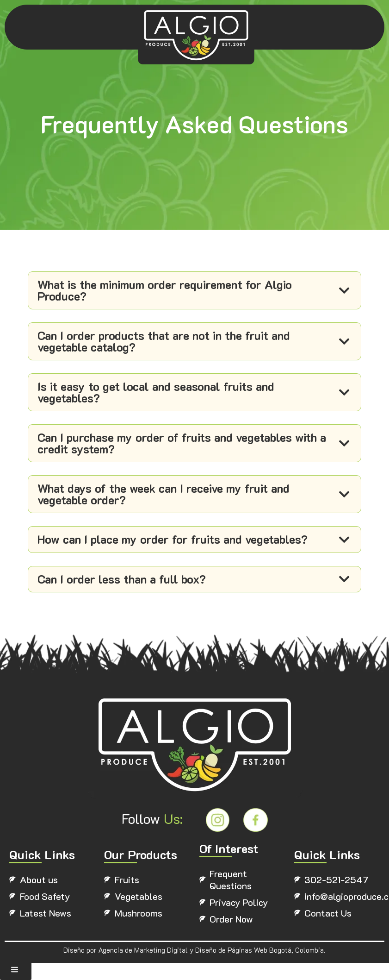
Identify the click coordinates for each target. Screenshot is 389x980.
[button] (16, 970)
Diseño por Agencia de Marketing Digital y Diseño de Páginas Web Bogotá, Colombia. (194, 955)
